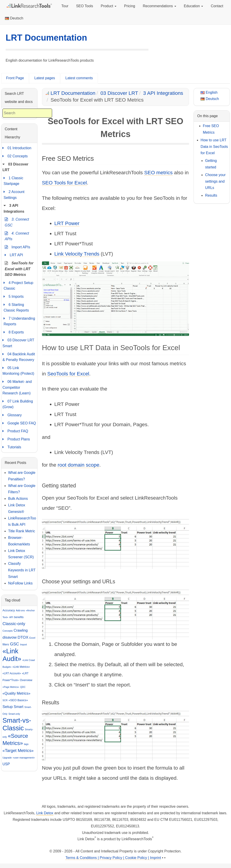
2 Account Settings (14, 194)
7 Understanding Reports (19, 321)
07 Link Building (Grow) (18, 404)
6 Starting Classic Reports (16, 307)
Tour (65, 6)
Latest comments (79, 78)
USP (6, 764)
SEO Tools (84, 6)
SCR (5, 700)
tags (26, 744)
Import (23, 645)
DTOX (23, 637)
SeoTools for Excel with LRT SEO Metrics (19, 268)
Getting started (211, 164)
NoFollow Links (20, 583)
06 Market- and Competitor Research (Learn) (17, 387)
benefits (19, 617)
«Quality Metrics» (16, 693)
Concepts (8, 631)
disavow (10, 637)
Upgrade (7, 758)
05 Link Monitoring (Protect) (18, 370)
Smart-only (14, 714)
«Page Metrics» (11, 687)
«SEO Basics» (18, 700)
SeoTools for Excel (68, 374)
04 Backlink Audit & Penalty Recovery (19, 357)
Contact (217, 6)
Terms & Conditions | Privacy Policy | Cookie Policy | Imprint (113, 858)
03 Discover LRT (119, 93)
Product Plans (16, 439)
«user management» (24, 758)
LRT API (14, 255)
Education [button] (194, 6)
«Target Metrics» (18, 750)
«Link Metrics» (21, 667)
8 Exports (14, 332)
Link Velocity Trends (77, 254)
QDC (23, 687)
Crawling (21, 630)
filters (6, 645)
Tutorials (12, 447)
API (11, 617)
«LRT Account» (12, 673)
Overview (26, 680)
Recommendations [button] (159, 6)
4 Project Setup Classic (18, 285)
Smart (19, 707)
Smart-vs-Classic (17, 724)
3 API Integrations (163, 93)
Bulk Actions (18, 499)
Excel (32, 638)
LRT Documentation (46, 38)
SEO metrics (158, 173)
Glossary (12, 415)
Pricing (130, 6)
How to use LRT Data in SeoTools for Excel (214, 147)
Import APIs (17, 247)
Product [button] (109, 6)
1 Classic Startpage (13, 180)
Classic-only (14, 624)
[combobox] (27, 113)
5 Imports (14, 297)
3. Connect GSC (17, 222)
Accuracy (9, 610)
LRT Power (67, 223)
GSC (14, 644)
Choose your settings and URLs (215, 181)
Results (211, 195)
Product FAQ (15, 431)
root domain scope (79, 465)
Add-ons (20, 610)
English (209, 92)
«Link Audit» (12, 655)
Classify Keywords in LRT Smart (22, 570)
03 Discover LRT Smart (18, 343)
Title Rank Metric (22, 531)
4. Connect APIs (17, 236)
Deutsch (14, 18)
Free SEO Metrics (211, 129)
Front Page (15, 78)
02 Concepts (15, 156)
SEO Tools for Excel (64, 183)
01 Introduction (17, 148)
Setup (8, 707)
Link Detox (45, 813)
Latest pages (45, 78)
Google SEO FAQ (19, 423)
